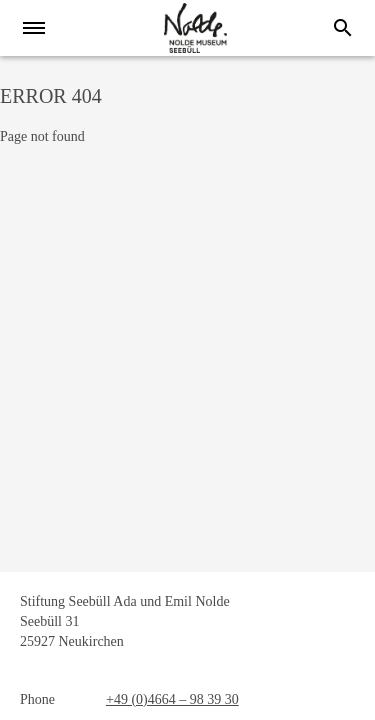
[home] (195, 28)
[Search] (343, 28)
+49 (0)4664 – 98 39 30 (172, 699)
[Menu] (40, 28)
